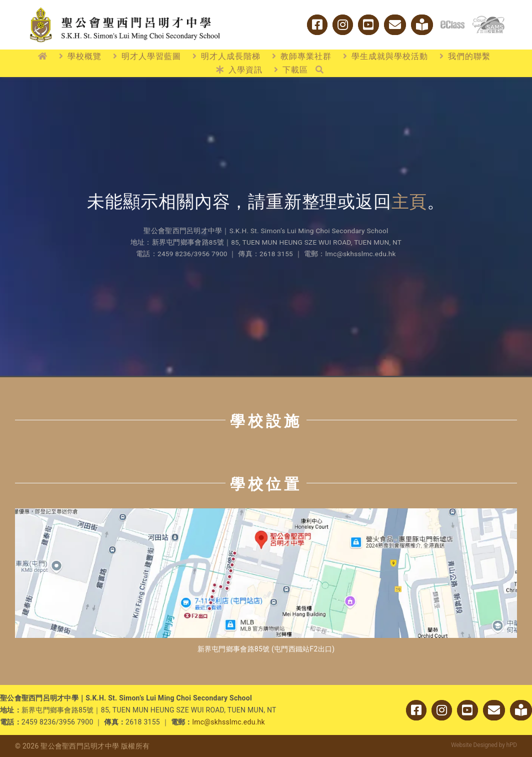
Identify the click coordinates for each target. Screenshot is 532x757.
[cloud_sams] (488, 20)
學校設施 (266, 421)
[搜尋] (320, 70)
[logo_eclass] (452, 25)
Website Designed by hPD (484, 745)
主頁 (409, 202)
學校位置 (266, 484)
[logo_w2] (125, 9)
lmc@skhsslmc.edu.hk (229, 722)
